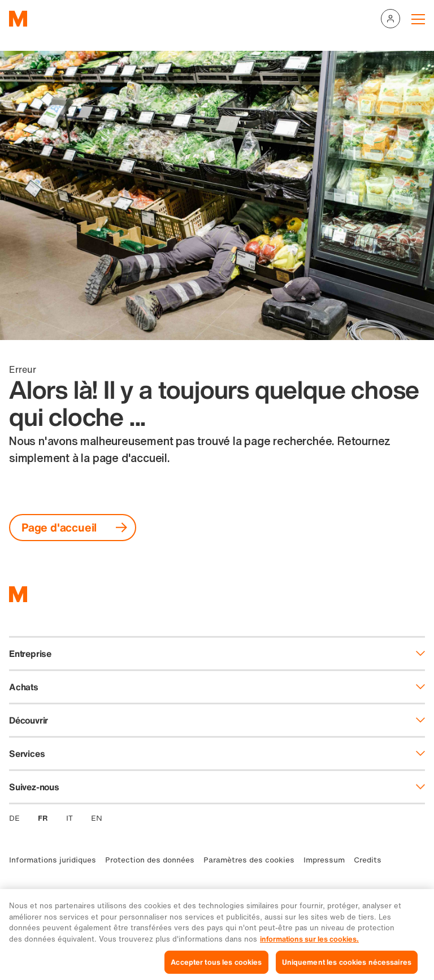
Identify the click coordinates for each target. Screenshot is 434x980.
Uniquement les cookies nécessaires (347, 967)
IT (70, 818)
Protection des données (150, 860)
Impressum (324, 860)
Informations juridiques (53, 860)
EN (97, 818)
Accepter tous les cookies (216, 967)
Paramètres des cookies (249, 860)
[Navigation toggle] (418, 19)
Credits (368, 860)
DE (14, 818)
